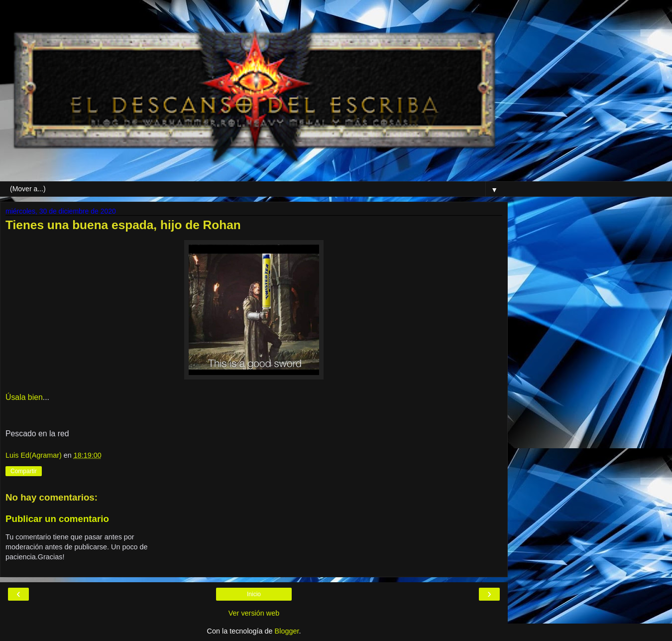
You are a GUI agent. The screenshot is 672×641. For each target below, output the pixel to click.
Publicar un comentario (57, 519)
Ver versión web (254, 613)
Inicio (254, 594)
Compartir (24, 471)
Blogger (287, 631)
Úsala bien (24, 397)
